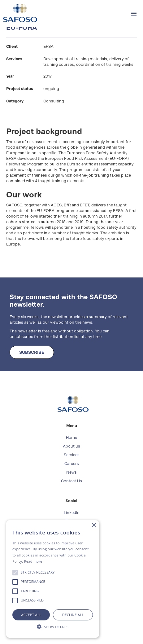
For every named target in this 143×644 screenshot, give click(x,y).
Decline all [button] (73, 615)
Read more (33, 561)
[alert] (53, 579)
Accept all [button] (31, 615)
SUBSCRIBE (32, 352)
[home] (19, 13)
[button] (134, 14)
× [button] (94, 526)
